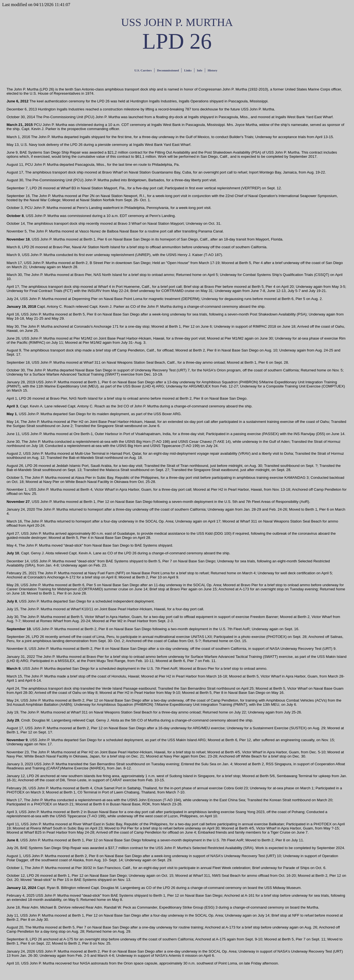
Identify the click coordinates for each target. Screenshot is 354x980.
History (213, 70)
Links (188, 70)
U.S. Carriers (143, 70)
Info (200, 70)
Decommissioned (168, 70)
